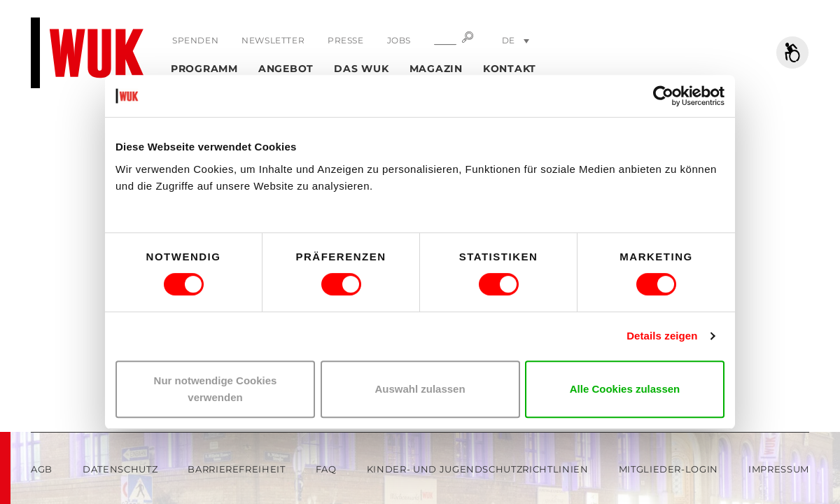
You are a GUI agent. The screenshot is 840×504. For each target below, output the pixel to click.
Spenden (195, 40)
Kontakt (510, 69)
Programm (204, 69)
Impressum (779, 469)
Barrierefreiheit (236, 469)
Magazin (436, 69)
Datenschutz (120, 469)
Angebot (286, 69)
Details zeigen (662, 336)
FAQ (326, 469)
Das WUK (361, 69)
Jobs (399, 40)
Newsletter (273, 40)
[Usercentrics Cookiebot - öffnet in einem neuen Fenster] (663, 96)
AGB (42, 469)
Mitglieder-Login (668, 469)
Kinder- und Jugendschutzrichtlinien (478, 469)
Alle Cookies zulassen (625, 389)
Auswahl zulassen (420, 389)
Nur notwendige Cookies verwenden (216, 389)
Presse (346, 40)
